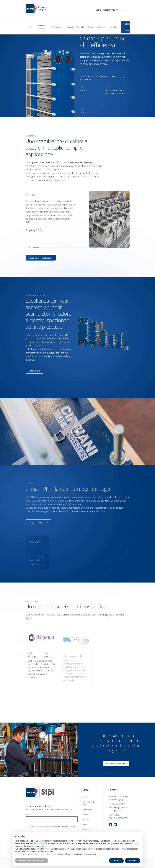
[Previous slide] (120, 78)
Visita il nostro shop (107, 10)
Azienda (80, 27)
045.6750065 (118, 804)
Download (101, 27)
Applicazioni (57, 27)
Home (30, 27)
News (90, 27)
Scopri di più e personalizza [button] (32, 861)
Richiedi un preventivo (127, 27)
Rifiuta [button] (116, 861)
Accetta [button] (133, 861)
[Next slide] (124, 78)
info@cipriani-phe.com (121, 809)
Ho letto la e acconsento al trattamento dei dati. (52, 828)
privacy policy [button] (93, 841)
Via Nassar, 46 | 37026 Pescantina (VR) (119, 798)
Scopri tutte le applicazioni (41, 258)
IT (124, 10)
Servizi (70, 27)
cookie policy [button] (39, 846)
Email (29, 814)
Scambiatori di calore (42, 27)
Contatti (114, 27)
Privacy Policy (43, 827)
